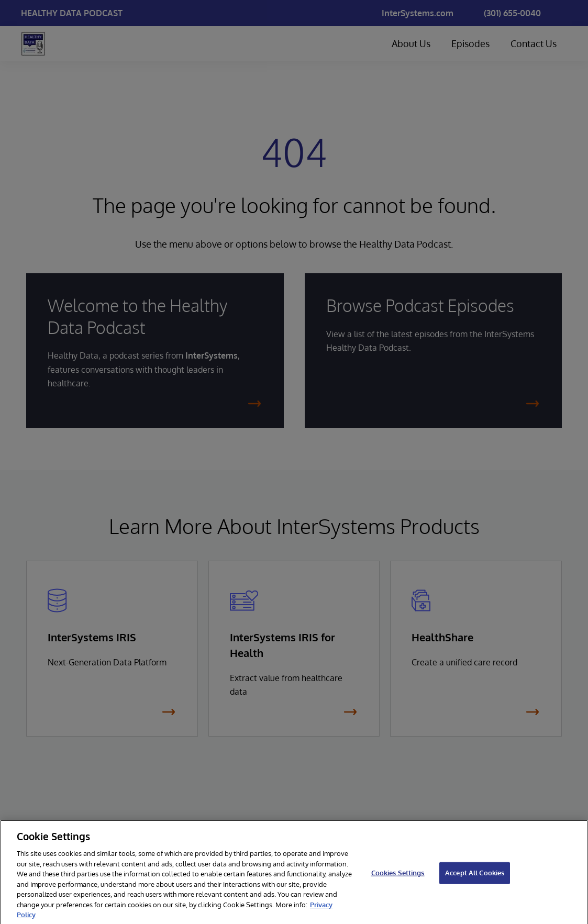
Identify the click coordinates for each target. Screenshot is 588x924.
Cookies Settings (398, 879)
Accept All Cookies (475, 879)
